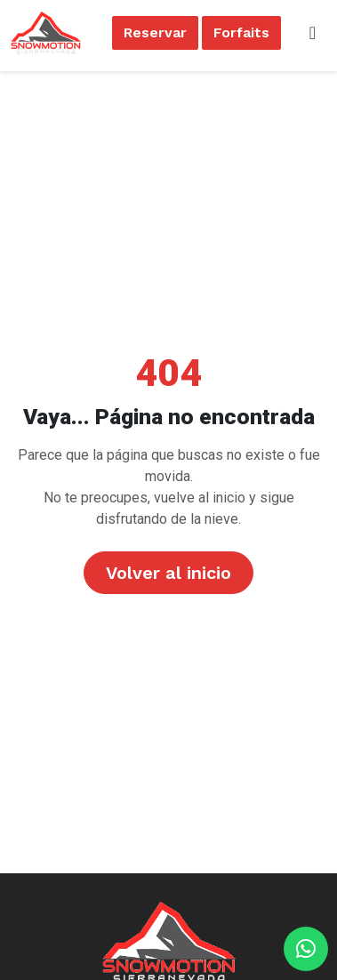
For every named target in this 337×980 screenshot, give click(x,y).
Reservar (155, 32)
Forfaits (241, 32)
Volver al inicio (168, 573)
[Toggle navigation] (313, 33)
